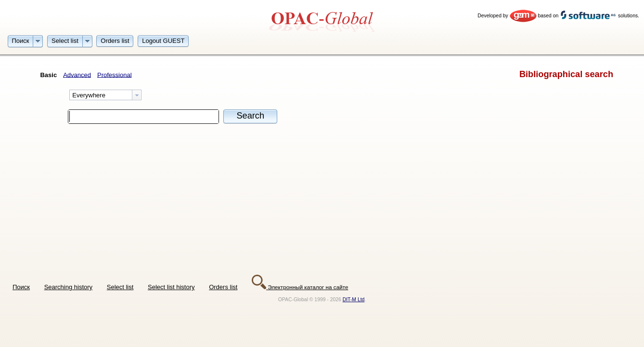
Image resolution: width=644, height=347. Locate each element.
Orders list (223, 287)
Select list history (171, 287)
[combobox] (105, 95)
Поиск (21, 287)
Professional (115, 74)
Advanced (77, 74)
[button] (21, 40)
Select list (120, 287)
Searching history (68, 287)
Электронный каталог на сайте (300, 287)
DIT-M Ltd (354, 300)
